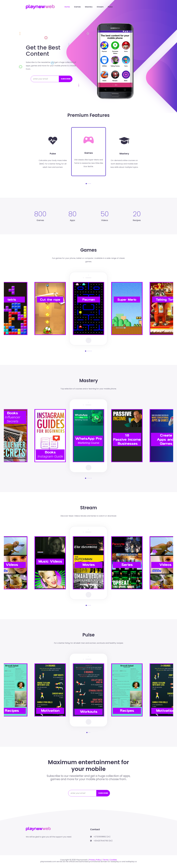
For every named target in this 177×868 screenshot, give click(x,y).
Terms (105, 860)
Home (67, 7)
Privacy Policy (95, 860)
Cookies (113, 860)
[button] (86, 184)
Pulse (110, 7)
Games (77, 7)
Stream (100, 7)
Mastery (89, 7)
